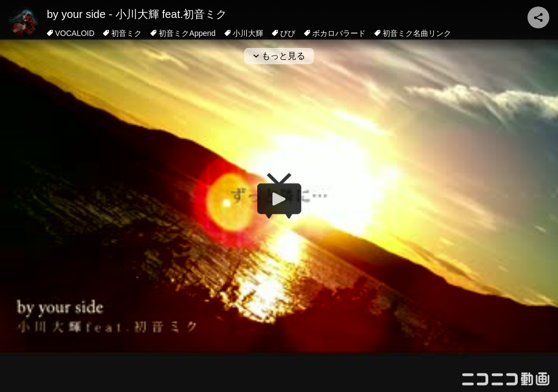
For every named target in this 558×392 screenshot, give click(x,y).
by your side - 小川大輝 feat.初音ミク (137, 14)
